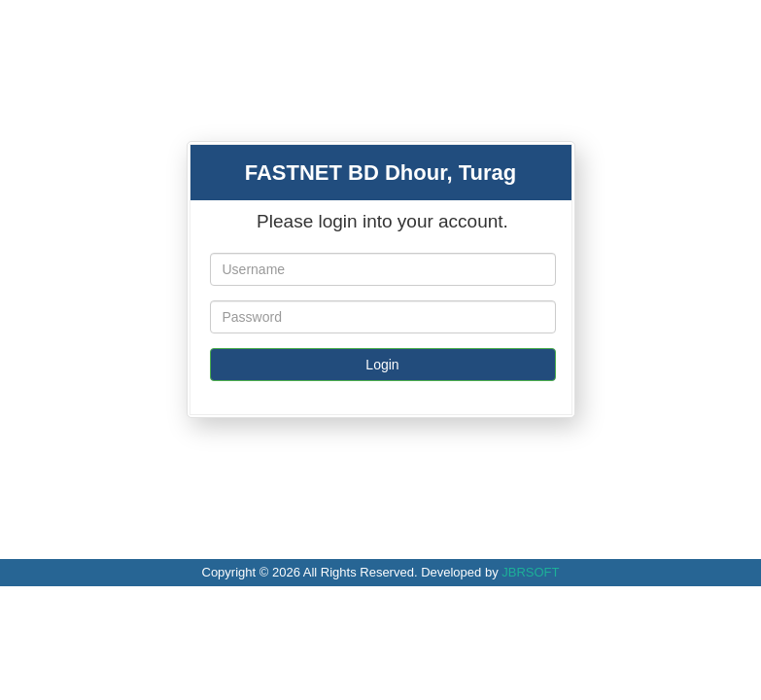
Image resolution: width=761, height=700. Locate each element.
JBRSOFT (530, 572)
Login (382, 365)
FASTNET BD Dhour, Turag (380, 173)
